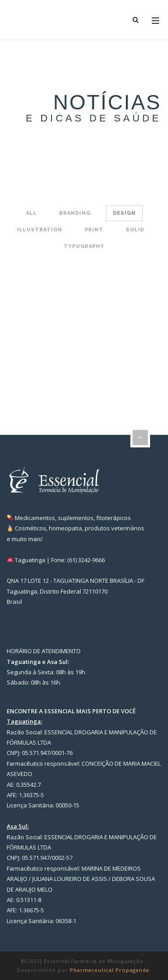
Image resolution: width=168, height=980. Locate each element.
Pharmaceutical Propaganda (110, 970)
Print (94, 230)
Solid (135, 230)
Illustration (40, 230)
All (31, 213)
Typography (84, 246)
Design (124, 213)
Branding (75, 213)
